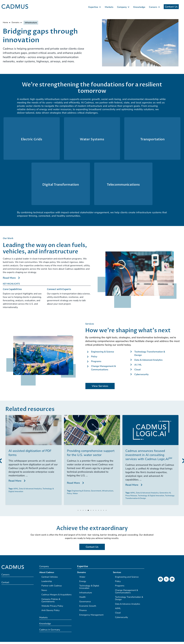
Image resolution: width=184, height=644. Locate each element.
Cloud (118, 613)
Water (75, 493)
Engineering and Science (127, 577)
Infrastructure (108, 491)
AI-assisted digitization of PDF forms (30, 453)
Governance (85, 602)
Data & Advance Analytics (128, 604)
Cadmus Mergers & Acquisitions (56, 595)
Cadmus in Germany (50, 630)
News (44, 590)
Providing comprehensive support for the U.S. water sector (91, 453)
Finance (83, 610)
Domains (16, 22)
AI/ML (16, 489)
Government (96, 491)
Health (82, 597)
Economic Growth (88, 606)
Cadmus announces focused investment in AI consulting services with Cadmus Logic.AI (149, 455)
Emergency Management (91, 615)
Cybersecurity (122, 617)
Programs (120, 586)
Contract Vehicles (50, 577)
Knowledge (45, 624)
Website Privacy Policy (52, 606)
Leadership (47, 581)
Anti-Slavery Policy (51, 610)
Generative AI (165, 493)
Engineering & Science (81, 491)
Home (5, 22)
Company (44, 566)
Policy (69, 493)
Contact (5, 582)
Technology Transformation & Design (129, 598)
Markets (43, 618)
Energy (83, 581)
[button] (78, 510)
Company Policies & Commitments (51, 600)
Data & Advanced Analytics (30, 489)
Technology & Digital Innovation (151, 496)
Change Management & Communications (126, 591)
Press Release (131, 496)
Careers (5, 575)
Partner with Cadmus (52, 586)
